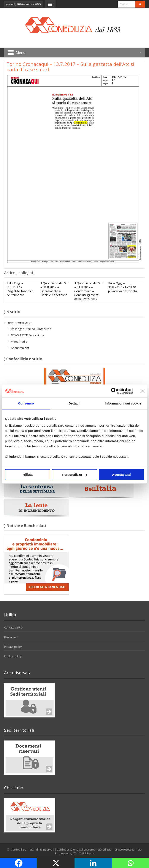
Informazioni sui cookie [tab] (123, 403)
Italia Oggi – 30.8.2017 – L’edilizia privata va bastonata (123, 287)
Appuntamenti (20, 348)
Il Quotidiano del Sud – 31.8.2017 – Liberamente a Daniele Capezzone (55, 289)
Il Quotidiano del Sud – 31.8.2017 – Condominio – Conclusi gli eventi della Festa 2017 (89, 291)
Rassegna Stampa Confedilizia (31, 329)
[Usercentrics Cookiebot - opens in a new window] (114, 391)
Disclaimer (11, 637)
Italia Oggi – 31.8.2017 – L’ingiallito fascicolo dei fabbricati (20, 289)
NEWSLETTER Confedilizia (28, 335)
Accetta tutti (121, 475)
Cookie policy (13, 656)
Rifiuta (28, 475)
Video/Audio (19, 342)
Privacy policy (13, 647)
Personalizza (75, 475)
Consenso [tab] (26, 403)
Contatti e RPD (13, 627)
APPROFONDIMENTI (20, 323)
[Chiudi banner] (143, 391)
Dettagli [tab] (74, 403)
